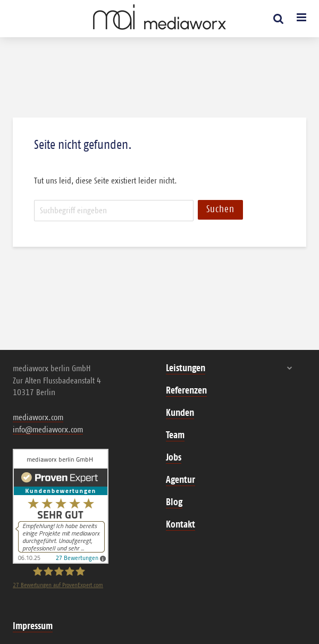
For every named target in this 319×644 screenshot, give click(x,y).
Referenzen (186, 391)
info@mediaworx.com (48, 430)
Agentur (181, 480)
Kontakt (181, 525)
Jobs (174, 458)
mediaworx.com (38, 417)
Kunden (180, 413)
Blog (174, 503)
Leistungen (186, 369)
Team (175, 436)
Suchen (220, 210)
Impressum (33, 626)
